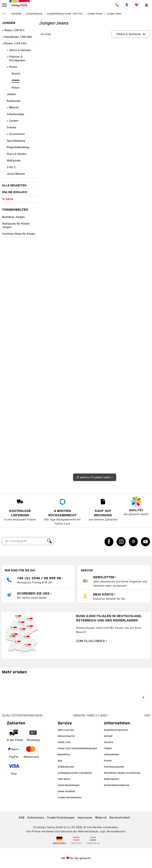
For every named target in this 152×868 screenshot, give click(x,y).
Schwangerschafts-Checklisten (75, 773)
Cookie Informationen (70, 797)
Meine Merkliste (66, 791)
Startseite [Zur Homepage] (16, 14)
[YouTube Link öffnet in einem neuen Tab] (145, 542)
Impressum (85, 818)
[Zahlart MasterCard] (31, 752)
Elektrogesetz (112, 779)
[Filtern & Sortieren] (131, 34)
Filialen (108, 748)
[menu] (5, 5)
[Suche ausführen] (49, 541)
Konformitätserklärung (116, 785)
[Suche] (24, 541)
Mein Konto (64, 779)
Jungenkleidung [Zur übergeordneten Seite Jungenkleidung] (34, 14)
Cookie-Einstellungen (61, 818)
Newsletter (64, 754)
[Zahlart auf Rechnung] (33, 735)
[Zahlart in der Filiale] (15, 735)
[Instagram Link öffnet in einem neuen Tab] (121, 542)
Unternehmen (112, 754)
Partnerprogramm (114, 767)
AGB (21, 818)
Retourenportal (66, 736)
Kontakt (108, 736)
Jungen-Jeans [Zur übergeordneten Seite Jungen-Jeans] (114, 14)
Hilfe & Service (66, 730)
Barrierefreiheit (120, 818)
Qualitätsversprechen (116, 730)
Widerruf (101, 818)
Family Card (64, 742)
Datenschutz (36, 818)
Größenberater (66, 767)
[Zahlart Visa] (14, 769)
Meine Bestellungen (69, 785)
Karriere (109, 742)
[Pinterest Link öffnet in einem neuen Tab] (133, 542)
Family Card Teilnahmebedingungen (77, 748)
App (60, 761)
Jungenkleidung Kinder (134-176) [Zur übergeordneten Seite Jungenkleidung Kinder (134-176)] (65, 14)
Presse (108, 761)
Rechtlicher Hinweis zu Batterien (122, 773)
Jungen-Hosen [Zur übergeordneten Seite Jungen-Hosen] (95, 14)
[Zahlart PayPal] (14, 752)
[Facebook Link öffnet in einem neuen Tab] (109, 542)
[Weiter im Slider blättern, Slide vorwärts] (143, 697)
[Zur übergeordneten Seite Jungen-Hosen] (5, 13)
